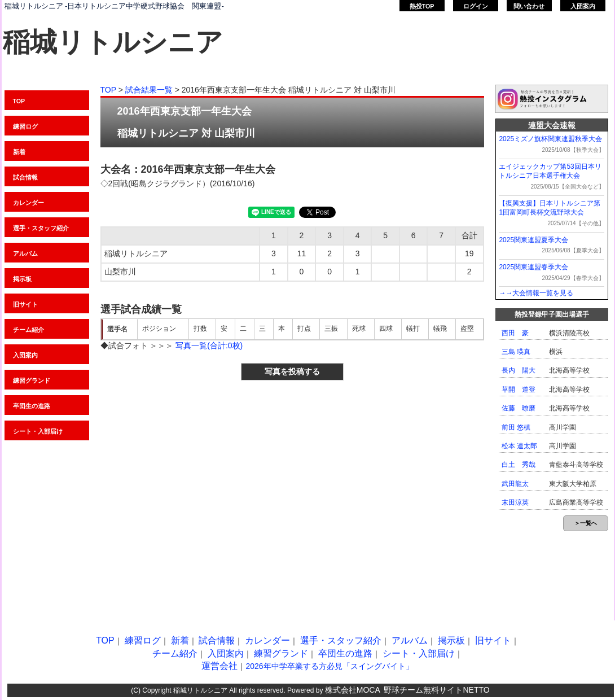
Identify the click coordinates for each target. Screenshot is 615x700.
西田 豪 (515, 333)
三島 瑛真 (516, 352)
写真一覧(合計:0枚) (209, 345)
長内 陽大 (519, 370)
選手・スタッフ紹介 (41, 228)
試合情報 (25, 177)
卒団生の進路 (345, 653)
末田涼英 (515, 502)
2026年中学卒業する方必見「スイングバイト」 (329, 666)
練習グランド (32, 380)
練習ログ (25, 126)
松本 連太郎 (519, 446)
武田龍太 (515, 484)
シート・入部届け (419, 653)
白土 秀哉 (519, 465)
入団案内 (583, 6)
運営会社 (219, 666)
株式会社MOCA (353, 690)
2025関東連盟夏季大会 (533, 240)
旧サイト (25, 304)
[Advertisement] (117, 498)
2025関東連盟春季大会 (533, 267)
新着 (19, 152)
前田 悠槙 (516, 427)
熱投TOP (422, 6)
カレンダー (28, 203)
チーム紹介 (28, 330)
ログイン (476, 6)
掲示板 (22, 279)
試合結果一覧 (149, 90)
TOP (19, 101)
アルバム (25, 253)
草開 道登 (519, 390)
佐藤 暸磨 (519, 408)
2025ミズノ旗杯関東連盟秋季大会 (550, 139)
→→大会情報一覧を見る (536, 293)
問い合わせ (529, 6)
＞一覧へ (586, 523)
